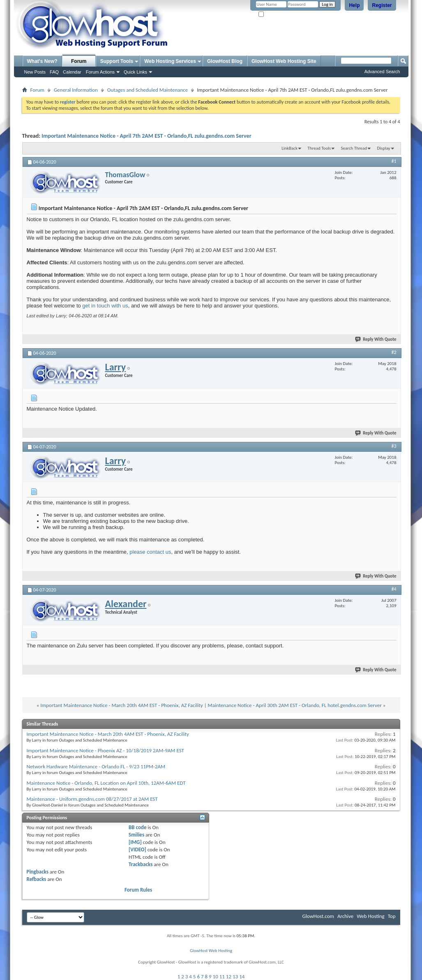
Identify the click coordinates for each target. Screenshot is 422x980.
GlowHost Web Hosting (211, 951)
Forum (79, 61)
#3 (394, 446)
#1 (394, 161)
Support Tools (117, 61)
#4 (394, 589)
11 (222, 977)
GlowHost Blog (225, 61)
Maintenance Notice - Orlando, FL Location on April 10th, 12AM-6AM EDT (106, 783)
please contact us (150, 552)
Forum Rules (138, 890)
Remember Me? (276, 15)
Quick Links (135, 72)
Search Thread (354, 148)
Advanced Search (382, 72)
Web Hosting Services (170, 61)
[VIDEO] (137, 849)
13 (235, 977)
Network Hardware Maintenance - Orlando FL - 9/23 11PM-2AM (96, 766)
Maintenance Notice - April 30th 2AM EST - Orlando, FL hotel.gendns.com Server (295, 705)
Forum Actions (100, 72)
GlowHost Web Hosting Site (284, 61)
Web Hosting (370, 916)
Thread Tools (319, 148)
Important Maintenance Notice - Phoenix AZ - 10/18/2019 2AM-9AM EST (105, 750)
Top (392, 916)
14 (242, 977)
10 (216, 977)
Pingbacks (38, 872)
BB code (137, 827)
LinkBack (289, 148)
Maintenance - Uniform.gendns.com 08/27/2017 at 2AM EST (92, 799)
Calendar (72, 72)
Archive (345, 916)
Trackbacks (141, 864)
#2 (394, 352)
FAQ (54, 72)
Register (382, 5)
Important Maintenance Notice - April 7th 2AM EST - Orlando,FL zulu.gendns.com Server (146, 136)
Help (354, 5)
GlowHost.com (318, 916)
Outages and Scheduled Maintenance (148, 90)
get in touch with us (105, 306)
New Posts (35, 72)
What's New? (42, 61)
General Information (76, 90)
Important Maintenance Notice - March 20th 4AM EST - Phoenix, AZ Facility (121, 705)
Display (384, 148)
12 (229, 977)
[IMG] (135, 842)
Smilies (136, 835)
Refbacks (37, 879)
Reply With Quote (376, 339)
